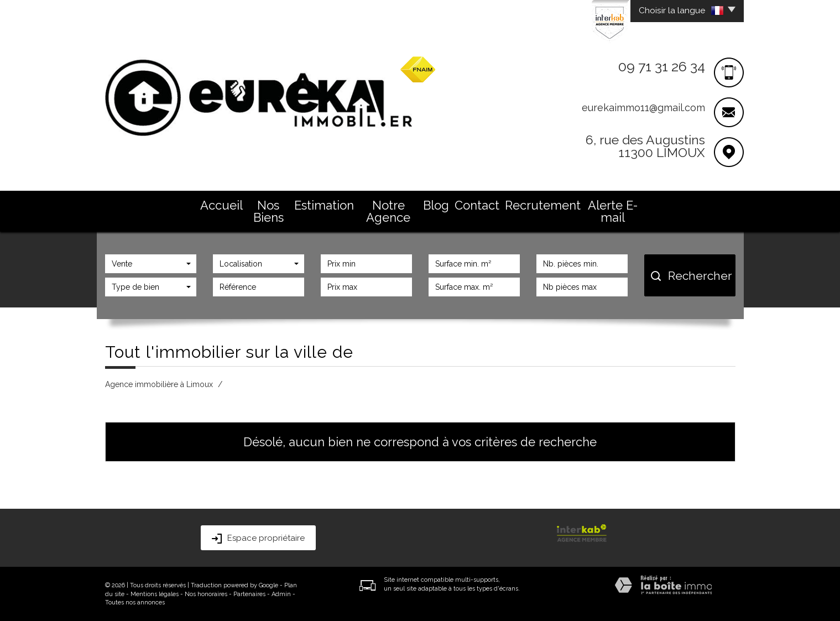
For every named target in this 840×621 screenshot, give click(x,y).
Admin (281, 594)
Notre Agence (388, 211)
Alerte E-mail (613, 211)
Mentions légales (155, 594)
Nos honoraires (206, 594)
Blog (436, 205)
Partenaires (249, 594)
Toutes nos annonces (135, 602)
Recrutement (543, 205)
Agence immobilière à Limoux (159, 384)
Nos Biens (268, 211)
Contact (477, 205)
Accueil (221, 205)
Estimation (324, 205)
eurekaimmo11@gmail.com (643, 108)
